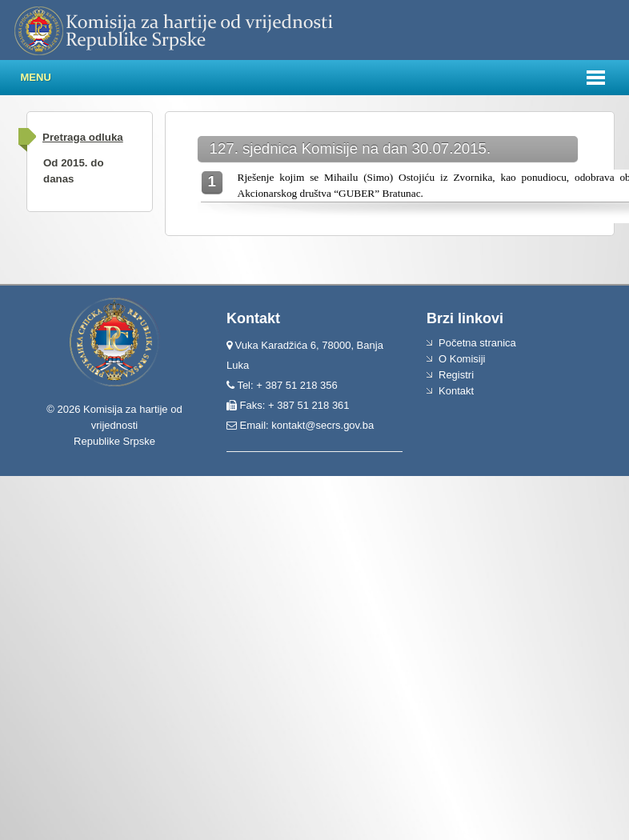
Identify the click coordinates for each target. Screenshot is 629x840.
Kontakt (456, 391)
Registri (456, 375)
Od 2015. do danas (74, 171)
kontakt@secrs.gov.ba (323, 425)
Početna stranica (477, 343)
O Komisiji (462, 359)
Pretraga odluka (83, 137)
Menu (36, 77)
